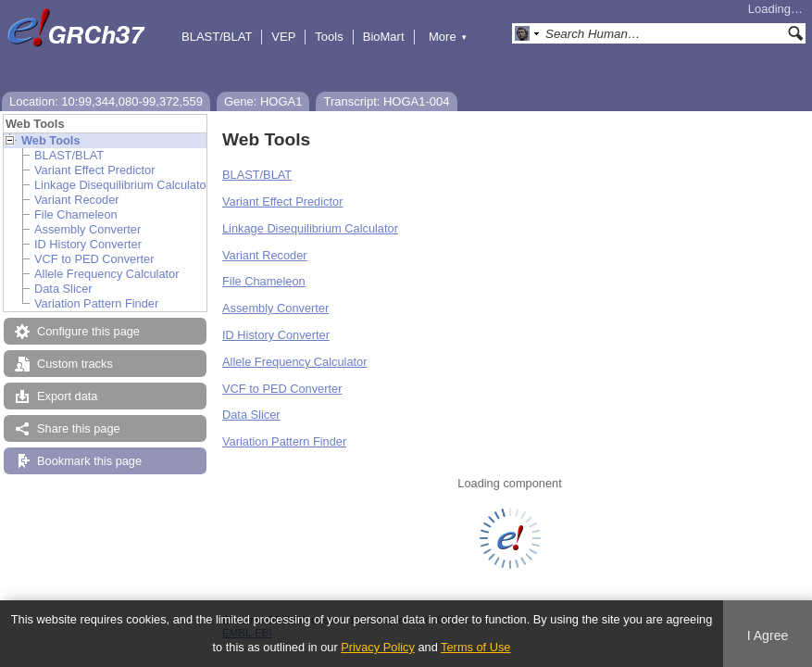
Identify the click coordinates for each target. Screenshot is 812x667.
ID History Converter (88, 244)
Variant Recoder (77, 200)
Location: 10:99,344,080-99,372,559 (106, 101)
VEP (283, 37)
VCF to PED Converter (94, 259)
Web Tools (51, 140)
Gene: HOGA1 (263, 101)
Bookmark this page (89, 461)
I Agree (768, 636)
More (448, 37)
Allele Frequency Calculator (106, 274)
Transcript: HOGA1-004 (386, 101)
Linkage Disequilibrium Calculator (122, 185)
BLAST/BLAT (217, 37)
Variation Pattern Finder (96, 303)
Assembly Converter (87, 229)
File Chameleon (76, 214)
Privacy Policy (378, 647)
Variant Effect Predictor (94, 170)
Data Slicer (63, 289)
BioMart (384, 37)
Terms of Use (475, 647)
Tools (329, 37)
